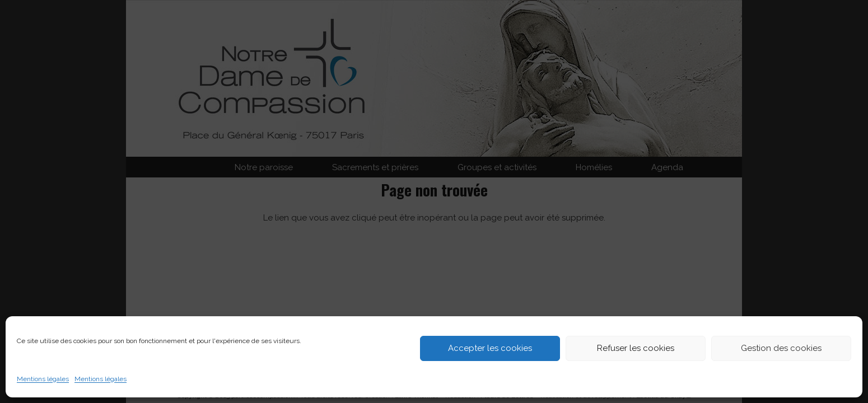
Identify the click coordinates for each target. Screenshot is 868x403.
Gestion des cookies (781, 348)
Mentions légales (43, 379)
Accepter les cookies (490, 348)
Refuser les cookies (636, 348)
